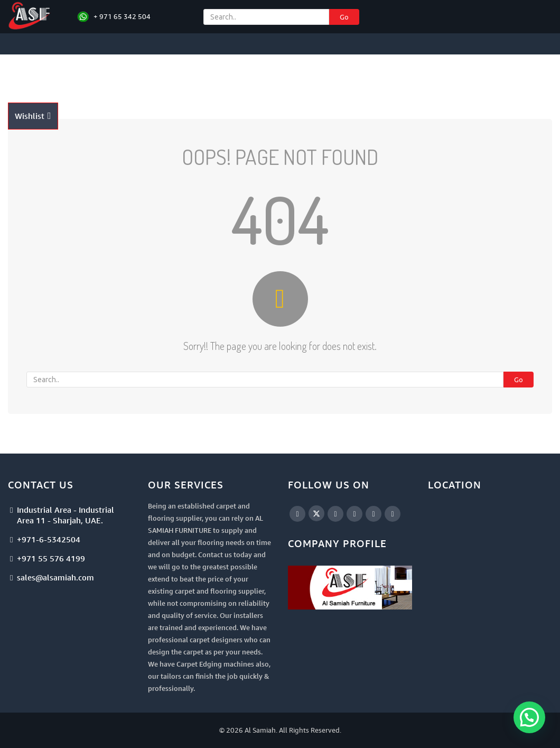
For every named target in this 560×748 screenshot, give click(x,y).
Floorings (252, 73)
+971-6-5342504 (49, 539)
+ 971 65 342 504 (122, 16)
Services (427, 73)
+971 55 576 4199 (51, 558)
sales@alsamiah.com (55, 577)
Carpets (141, 73)
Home (22, 73)
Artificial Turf (311, 73)
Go (344, 17)
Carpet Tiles (195, 73)
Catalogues (477, 73)
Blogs (520, 73)
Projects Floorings (77, 73)
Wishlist (33, 116)
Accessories (374, 73)
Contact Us (33, 94)
